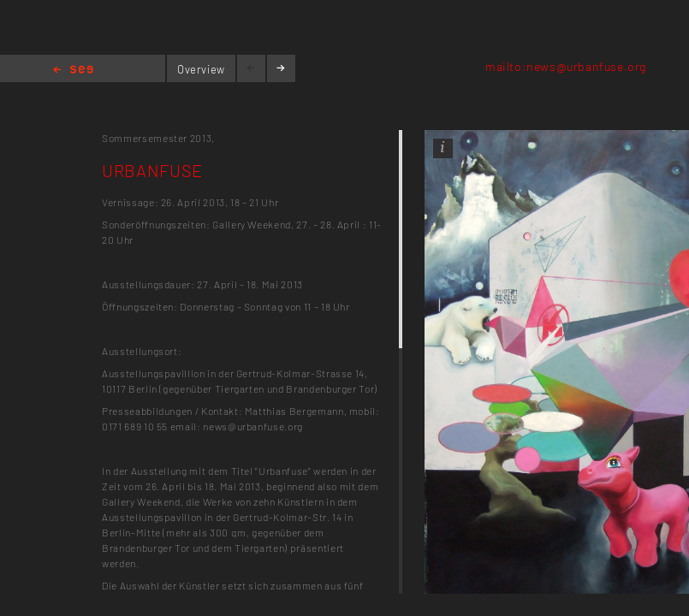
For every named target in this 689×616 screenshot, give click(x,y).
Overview (201, 69)
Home (73, 71)
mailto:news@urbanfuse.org (566, 66)
